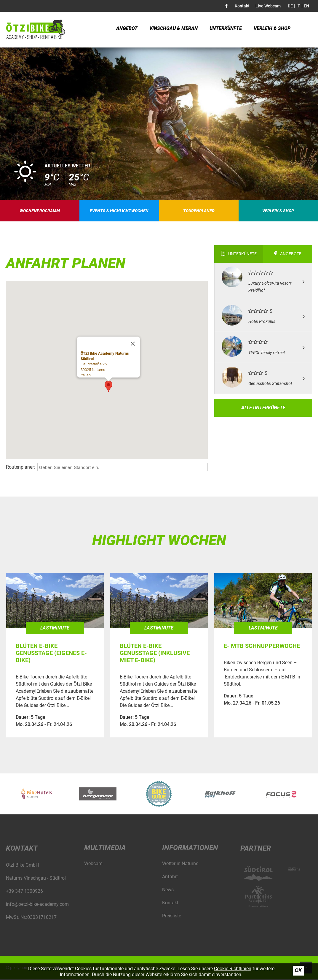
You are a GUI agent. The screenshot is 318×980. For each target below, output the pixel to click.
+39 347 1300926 (24, 892)
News (168, 890)
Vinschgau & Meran (174, 30)
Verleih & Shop (272, 30)
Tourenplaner (199, 211)
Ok (298, 970)
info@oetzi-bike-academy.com (37, 905)
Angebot (127, 30)
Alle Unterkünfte (263, 408)
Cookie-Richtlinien (233, 969)
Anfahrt (170, 877)
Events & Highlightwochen (119, 211)
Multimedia (105, 848)
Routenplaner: (20, 468)
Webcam (93, 864)
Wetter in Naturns (180, 864)
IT (298, 6)
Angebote (288, 254)
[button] (108, 387)
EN (306, 6)
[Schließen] (133, 345)
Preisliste (172, 916)
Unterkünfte (226, 30)
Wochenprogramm (40, 211)
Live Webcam (268, 6)
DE (290, 6)
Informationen (190, 848)
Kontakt (242, 6)
